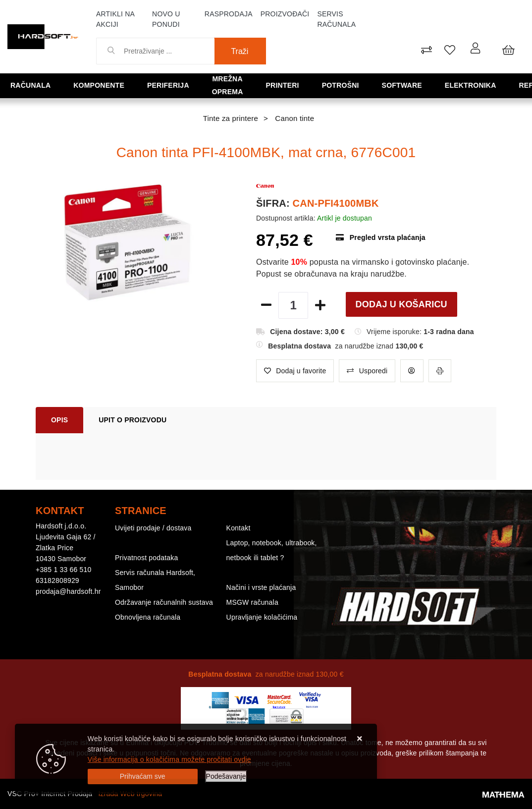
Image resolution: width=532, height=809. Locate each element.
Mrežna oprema (213, 85)
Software (374, 85)
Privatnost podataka (147, 558)
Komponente (88, 85)
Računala (29, 85)
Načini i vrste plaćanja (261, 587)
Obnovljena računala (148, 617)
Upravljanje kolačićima (262, 617)
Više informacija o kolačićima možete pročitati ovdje (169, 759)
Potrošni (322, 85)
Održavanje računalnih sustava (164, 602)
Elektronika (433, 85)
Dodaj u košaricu (401, 304)
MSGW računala (252, 602)
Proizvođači (285, 14)
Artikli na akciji (115, 19)
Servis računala (336, 19)
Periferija (147, 85)
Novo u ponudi (166, 19)
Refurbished (497, 85)
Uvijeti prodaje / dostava (153, 528)
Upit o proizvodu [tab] (133, 420)
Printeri (275, 85)
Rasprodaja (229, 14)
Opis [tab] (59, 420)
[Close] (143, 777)
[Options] (226, 777)
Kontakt (239, 528)
